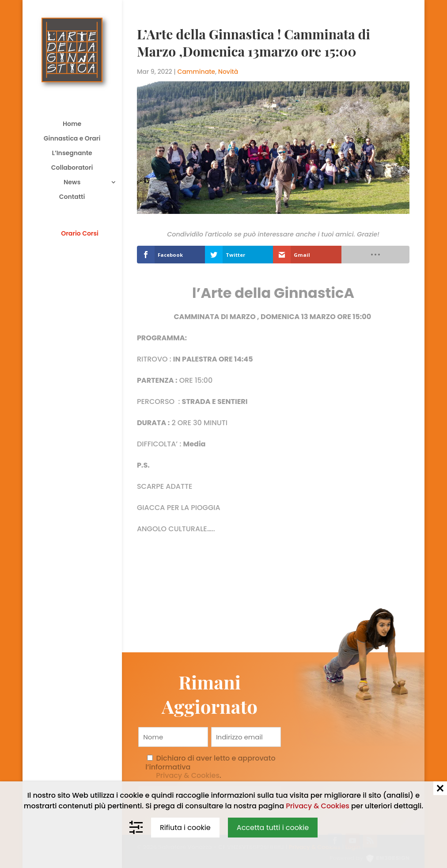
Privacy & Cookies (188, 775)
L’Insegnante (72, 154)
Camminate (196, 72)
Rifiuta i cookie (185, 828)
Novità (228, 72)
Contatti (72, 197)
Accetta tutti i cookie (273, 828)
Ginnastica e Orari (72, 139)
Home (72, 124)
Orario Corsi (80, 233)
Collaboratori (72, 168)
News (72, 183)
